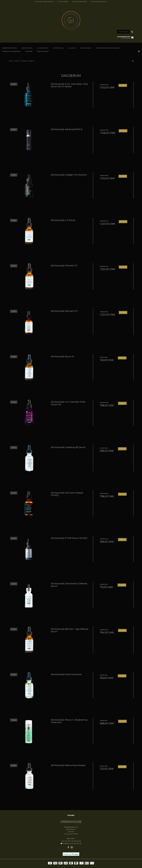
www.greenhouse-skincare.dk (71, 841)
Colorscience (86, 48)
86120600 (71, 839)
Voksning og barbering (11, 51)
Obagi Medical (27, 48)
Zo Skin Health (43, 48)
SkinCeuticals (58, 48)
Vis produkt (123, 85)
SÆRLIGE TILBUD (43, 51)
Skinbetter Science (10, 48)
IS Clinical (72, 48)
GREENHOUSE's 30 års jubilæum (108, 48)
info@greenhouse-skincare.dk (72, 843)
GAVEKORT (29, 51)
